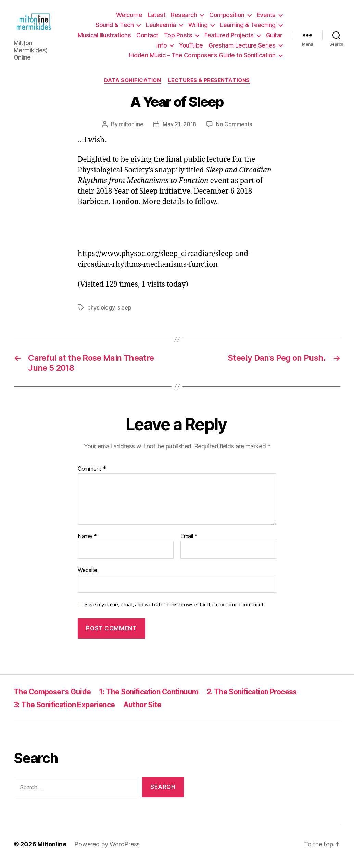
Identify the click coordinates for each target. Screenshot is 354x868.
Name (87, 541)
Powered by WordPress (107, 849)
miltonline (131, 129)
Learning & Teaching (248, 27)
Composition (227, 17)
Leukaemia (161, 27)
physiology (101, 312)
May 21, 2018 (179, 129)
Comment (92, 473)
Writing (198, 27)
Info (162, 47)
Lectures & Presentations (209, 85)
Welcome (129, 17)
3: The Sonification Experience (64, 709)
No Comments (234, 129)
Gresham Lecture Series (242, 47)
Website (87, 575)
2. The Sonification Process (252, 696)
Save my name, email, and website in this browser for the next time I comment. (175, 609)
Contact (147, 37)
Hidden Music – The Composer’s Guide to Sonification (202, 58)
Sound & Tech (115, 27)
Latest (156, 17)
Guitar (274, 37)
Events (266, 17)
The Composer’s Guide (52, 696)
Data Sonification (132, 85)
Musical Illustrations (104, 37)
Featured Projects (229, 37)
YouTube (191, 47)
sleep (124, 312)
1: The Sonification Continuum (149, 696)
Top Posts (178, 37)
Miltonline (52, 849)
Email (189, 541)
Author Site (142, 709)
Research (184, 17)
